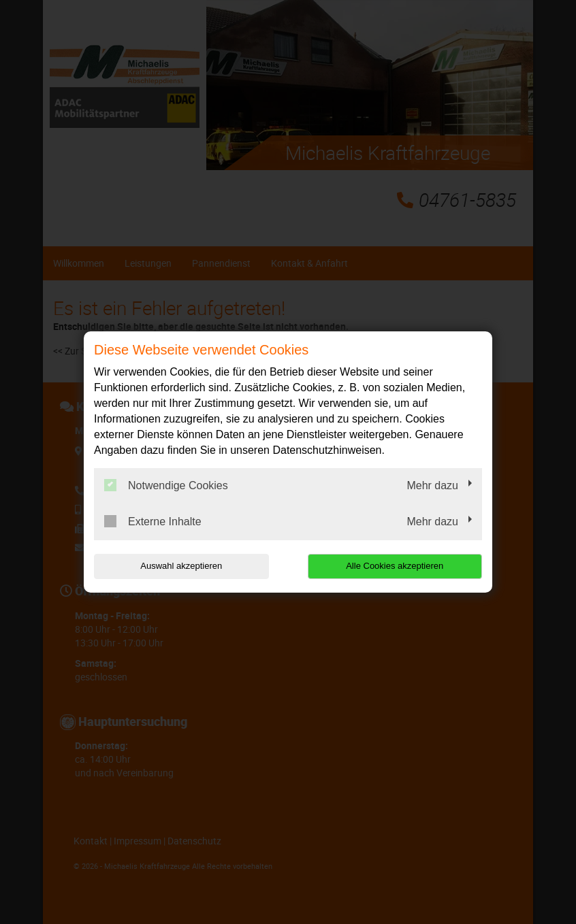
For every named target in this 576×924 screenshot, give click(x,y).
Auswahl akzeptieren (181, 566)
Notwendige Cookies (166, 485)
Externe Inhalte (153, 521)
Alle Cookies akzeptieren (395, 566)
